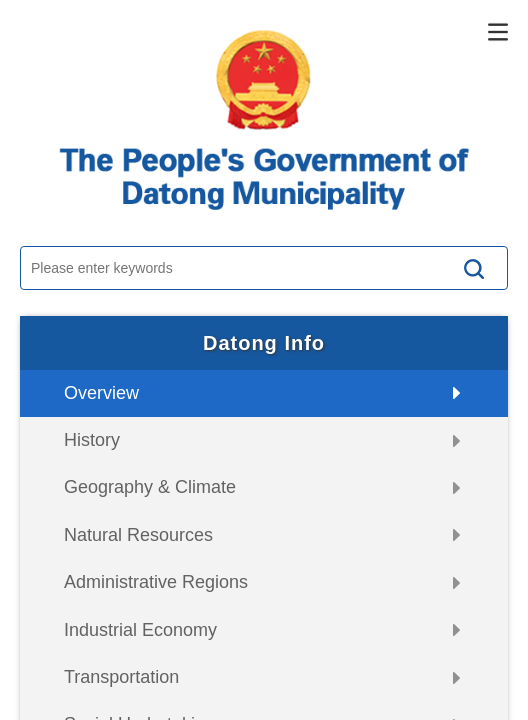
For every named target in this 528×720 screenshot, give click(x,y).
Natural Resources (138, 535)
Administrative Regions (156, 582)
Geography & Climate (150, 487)
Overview (101, 393)
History (92, 440)
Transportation (121, 677)
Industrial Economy (140, 630)
